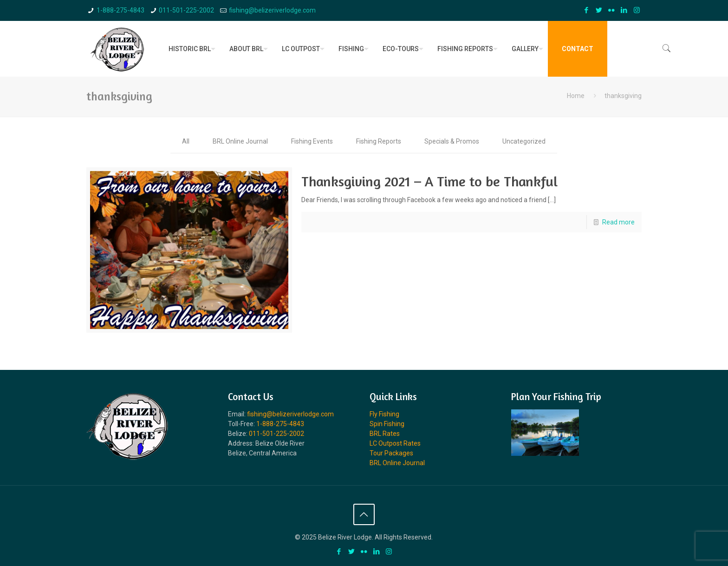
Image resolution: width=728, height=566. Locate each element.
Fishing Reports (379, 141)
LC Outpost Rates (395, 443)
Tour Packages (391, 453)
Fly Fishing (384, 414)
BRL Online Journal (240, 141)
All (186, 141)
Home (576, 96)
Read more (618, 222)
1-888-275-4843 (120, 10)
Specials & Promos (452, 141)
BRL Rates (385, 434)
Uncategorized (524, 141)
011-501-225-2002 (186, 10)
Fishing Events (312, 141)
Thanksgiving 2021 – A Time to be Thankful (429, 181)
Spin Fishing (387, 424)
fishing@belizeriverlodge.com (272, 10)
